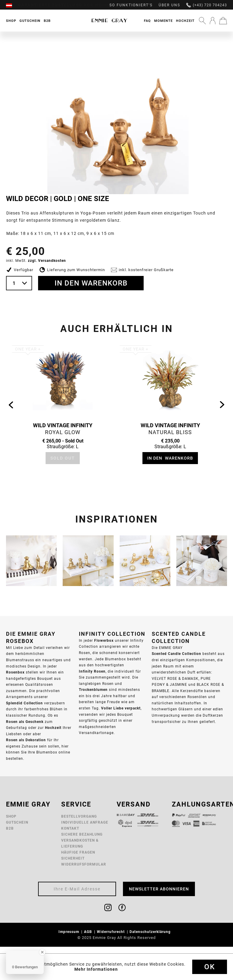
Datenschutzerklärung (151, 932)
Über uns (169, 5)
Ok (210, 967)
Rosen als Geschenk (25, 722)
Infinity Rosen (92, 671)
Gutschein (17, 822)
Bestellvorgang (79, 816)
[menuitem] (12, 5)
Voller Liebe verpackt (121, 708)
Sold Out (63, 458)
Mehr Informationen (96, 969)
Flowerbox (104, 640)
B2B (10, 828)
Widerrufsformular (84, 864)
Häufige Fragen (78, 852)
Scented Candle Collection (176, 654)
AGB (89, 932)
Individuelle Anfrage (85, 822)
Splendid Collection (24, 703)
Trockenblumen (93, 690)
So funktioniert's (131, 5)
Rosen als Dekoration (26, 740)
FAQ (147, 21)
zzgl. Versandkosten (47, 261)
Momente (163, 21)
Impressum (69, 932)
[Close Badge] (42, 952)
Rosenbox (15, 672)
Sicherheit (73, 858)
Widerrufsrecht (111, 932)
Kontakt (70, 828)
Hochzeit (185, 21)
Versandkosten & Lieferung (80, 843)
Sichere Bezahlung (82, 834)
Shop (11, 816)
